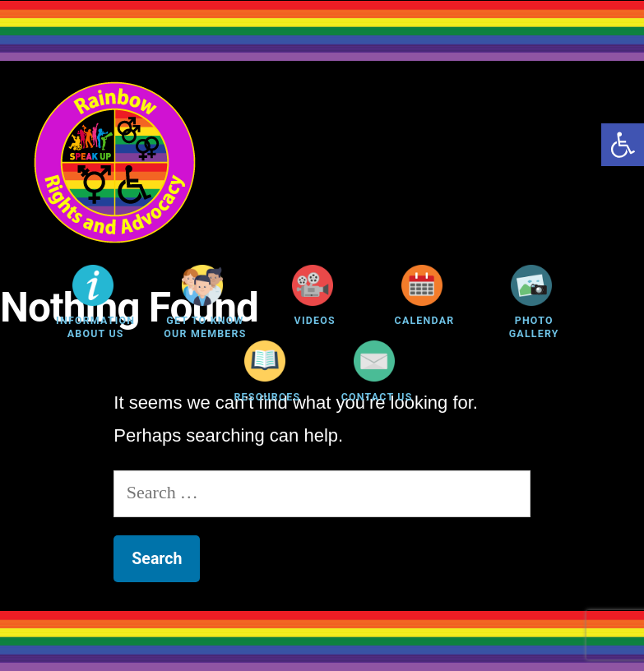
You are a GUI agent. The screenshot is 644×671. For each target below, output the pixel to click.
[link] (623, 145)
